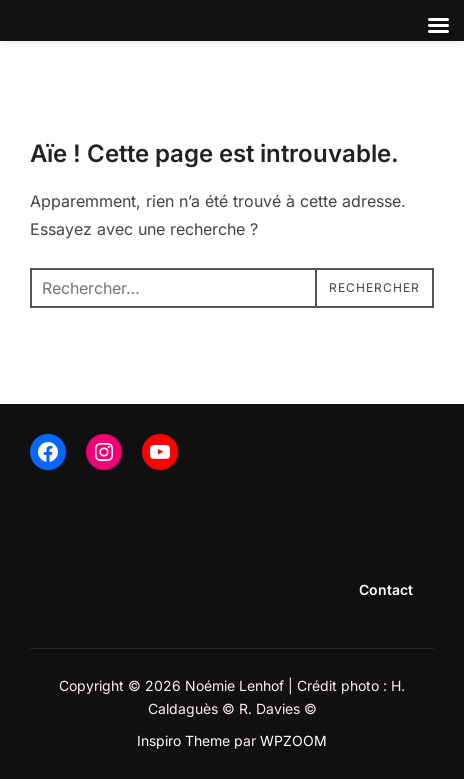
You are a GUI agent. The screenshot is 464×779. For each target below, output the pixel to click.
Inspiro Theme (183, 740)
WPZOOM (293, 740)
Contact (386, 589)
